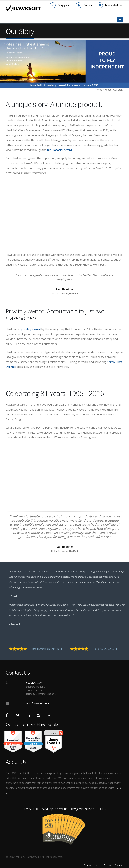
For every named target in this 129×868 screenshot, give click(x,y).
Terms (108, 865)
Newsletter (114, 5)
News (98, 865)
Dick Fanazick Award (59, 150)
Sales (88, 5)
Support (64, 5)
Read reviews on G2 (105, 649)
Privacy (118, 865)
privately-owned (31, 329)
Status (88, 865)
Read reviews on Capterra (47, 649)
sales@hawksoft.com (37, 703)
